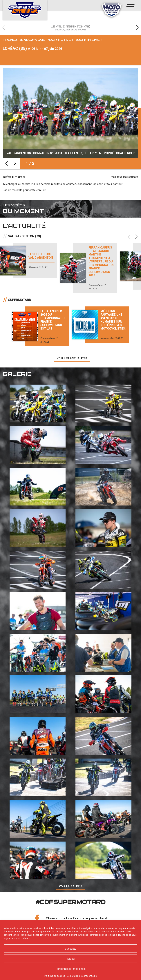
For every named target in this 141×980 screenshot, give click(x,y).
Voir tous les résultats (125, 179)
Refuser (71, 959)
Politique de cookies (55, 976)
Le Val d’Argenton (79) (70, 28)
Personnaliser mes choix (70, 969)
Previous (4, 28)
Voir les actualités (72, 361)
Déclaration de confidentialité (82, 976)
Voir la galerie (70, 889)
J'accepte (71, 949)
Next (137, 28)
